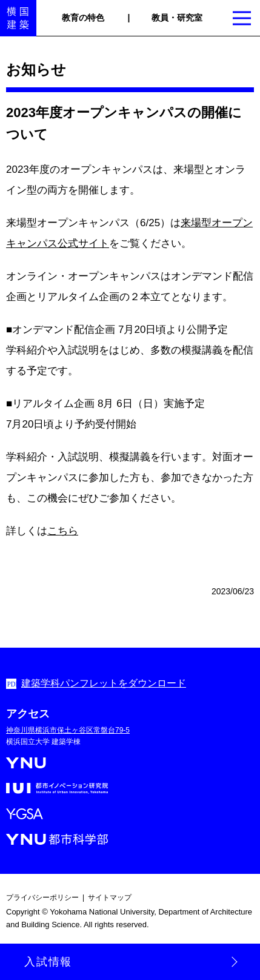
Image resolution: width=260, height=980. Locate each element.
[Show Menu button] (242, 18)
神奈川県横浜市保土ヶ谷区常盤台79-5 (68, 730)
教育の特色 (83, 18)
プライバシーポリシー (42, 898)
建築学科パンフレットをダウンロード (104, 683)
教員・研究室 (177, 18)
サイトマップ (110, 898)
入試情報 (48, 962)
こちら (63, 531)
